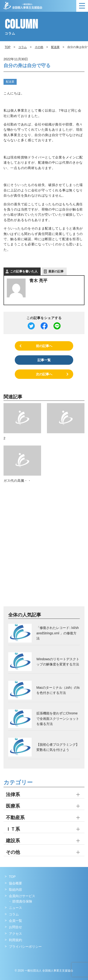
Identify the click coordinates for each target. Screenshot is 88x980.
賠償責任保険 (22, 901)
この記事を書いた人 (24, 271)
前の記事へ (44, 346)
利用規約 (15, 940)
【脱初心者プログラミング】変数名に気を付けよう (58, 747)
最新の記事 (56, 271)
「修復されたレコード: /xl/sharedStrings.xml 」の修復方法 (57, 633)
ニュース (15, 908)
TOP (12, 877)
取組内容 (15, 890)
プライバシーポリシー (25, 947)
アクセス (15, 934)
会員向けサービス (22, 896)
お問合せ (15, 927)
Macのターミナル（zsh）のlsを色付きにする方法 (58, 690)
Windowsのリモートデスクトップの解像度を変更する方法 (58, 662)
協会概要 (15, 883)
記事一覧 (44, 360)
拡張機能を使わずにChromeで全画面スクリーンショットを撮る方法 (58, 719)
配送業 (10, 82)
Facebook (9, 956)
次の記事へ (44, 374)
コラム (23, 47)
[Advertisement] (44, 550)
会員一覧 (15, 921)
